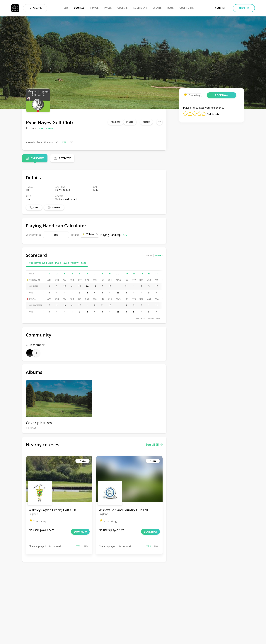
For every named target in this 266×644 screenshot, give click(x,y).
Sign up (244, 8)
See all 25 (154, 445)
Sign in (220, 8)
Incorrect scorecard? (148, 318)
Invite (130, 122)
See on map (46, 129)
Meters (159, 255)
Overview (37, 158)
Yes (64, 142)
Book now (80, 532)
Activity (65, 158)
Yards (149, 255)
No (72, 142)
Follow (116, 122)
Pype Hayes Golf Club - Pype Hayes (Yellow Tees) (57, 263)
